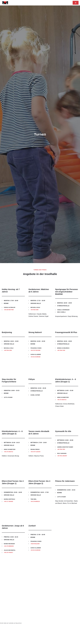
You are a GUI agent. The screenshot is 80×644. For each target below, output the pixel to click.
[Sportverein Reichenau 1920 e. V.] (5, 3)
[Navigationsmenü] (76, 3)
